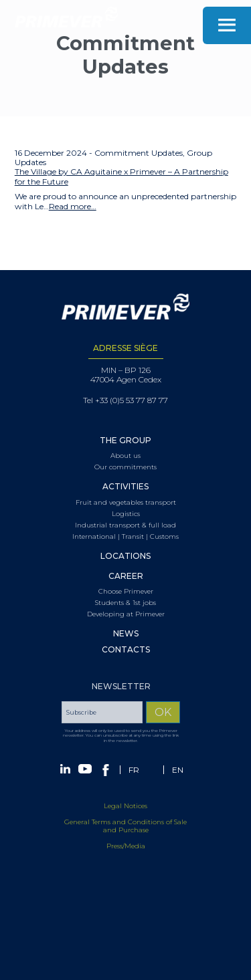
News (126, 634)
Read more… (73, 206)
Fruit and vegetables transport (126, 503)
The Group (125, 441)
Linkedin (65, 774)
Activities (125, 487)
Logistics (126, 514)
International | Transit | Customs (125, 537)
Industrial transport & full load (125, 525)
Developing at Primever (126, 614)
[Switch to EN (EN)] (178, 775)
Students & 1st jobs (125, 603)
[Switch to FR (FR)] (134, 775)
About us (125, 456)
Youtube (85, 774)
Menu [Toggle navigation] (227, 25)
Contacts (126, 650)
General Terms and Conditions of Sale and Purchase (125, 832)
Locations (125, 556)
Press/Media (126, 852)
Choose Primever (126, 592)
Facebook (106, 775)
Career (126, 576)
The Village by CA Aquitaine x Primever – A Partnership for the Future (121, 176)
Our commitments (125, 467)
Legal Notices (125, 812)
